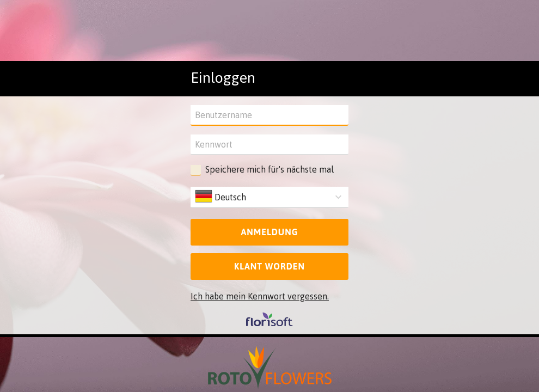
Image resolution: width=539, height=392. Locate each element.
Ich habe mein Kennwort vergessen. (260, 296)
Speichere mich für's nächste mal (269, 169)
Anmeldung (269, 232)
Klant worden (269, 266)
